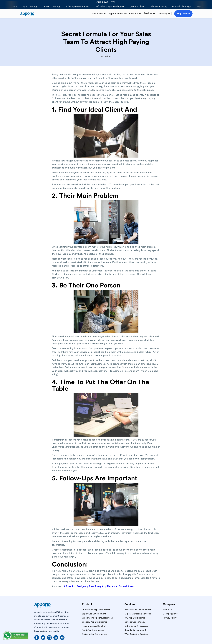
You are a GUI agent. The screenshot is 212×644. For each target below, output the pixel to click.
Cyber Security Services (136, 626)
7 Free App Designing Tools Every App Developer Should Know (99, 586)
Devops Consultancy (135, 622)
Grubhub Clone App (178, 7)
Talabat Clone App (155, 7)
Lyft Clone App (27, 7)
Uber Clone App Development (97, 610)
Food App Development (94, 630)
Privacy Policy (170, 618)
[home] (28, 14)
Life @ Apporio (170, 614)
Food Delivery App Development (107, 7)
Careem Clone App (49, 7)
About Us (167, 610)
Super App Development (94, 614)
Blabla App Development (74, 7)
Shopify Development (135, 630)
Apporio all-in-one (118, 14)
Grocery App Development (95, 622)
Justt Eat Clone (134, 7)
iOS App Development (135, 618)
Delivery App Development (95, 634)
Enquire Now (183, 14)
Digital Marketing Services (138, 614)
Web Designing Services (136, 634)
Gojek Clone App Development (97, 618)
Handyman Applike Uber (94, 626)
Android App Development (138, 610)
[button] (99, 14)
